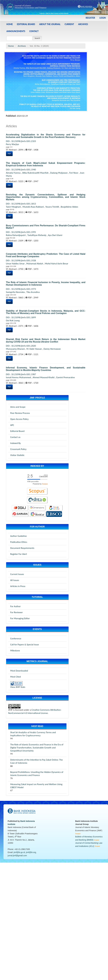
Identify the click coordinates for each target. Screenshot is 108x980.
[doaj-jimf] (20, 508)
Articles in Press (18, 586)
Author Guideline (19, 536)
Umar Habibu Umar (16, 264)
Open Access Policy (19, 419)
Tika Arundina (33, 292)
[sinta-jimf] (37, 500)
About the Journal (50, 24)
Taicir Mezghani (14, 207)
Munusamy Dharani (16, 349)
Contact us (15, 437)
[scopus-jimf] (37, 479)
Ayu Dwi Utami (55, 235)
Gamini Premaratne (65, 377)
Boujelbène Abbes (69, 207)
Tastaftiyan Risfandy (37, 235)
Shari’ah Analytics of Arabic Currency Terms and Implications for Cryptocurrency (33, 734)
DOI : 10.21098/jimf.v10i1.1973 (21, 289)
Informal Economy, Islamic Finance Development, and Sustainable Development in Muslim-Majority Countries (46, 369)
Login (103, 18)
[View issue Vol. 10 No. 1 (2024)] (46, 82)
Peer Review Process (20, 413)
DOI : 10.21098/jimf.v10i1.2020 (21, 346)
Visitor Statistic (17, 455)
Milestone (15, 651)
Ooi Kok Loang (13, 320)
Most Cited (16, 677)
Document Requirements (22, 548)
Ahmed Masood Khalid (44, 377)
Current (69, 24)
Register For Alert (19, 554)
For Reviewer (17, 612)
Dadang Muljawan (59, 173)
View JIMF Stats (18, 687)
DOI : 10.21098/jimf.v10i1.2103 (21, 141)
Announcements (16, 31)
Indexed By (16, 443)
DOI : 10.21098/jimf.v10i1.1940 (21, 170)
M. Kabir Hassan (34, 349)
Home (10, 24)
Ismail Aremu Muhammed (19, 377)
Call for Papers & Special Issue (25, 645)
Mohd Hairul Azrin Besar (56, 264)
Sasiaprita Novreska (16, 292)
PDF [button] (9, 154)
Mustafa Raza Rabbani (33, 207)
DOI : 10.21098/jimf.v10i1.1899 (21, 317)
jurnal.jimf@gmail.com (17, 856)
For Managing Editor (20, 618)
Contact (34, 31)
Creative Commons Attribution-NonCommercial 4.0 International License (35, 711)
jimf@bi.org (31, 852)
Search (37, 38)
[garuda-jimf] (20, 514)
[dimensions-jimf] (37, 508)
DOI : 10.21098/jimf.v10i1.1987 (21, 374)
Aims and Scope (18, 407)
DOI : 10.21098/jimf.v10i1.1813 (21, 204)
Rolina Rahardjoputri (16, 235)
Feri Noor (74, 173)
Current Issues (17, 574)
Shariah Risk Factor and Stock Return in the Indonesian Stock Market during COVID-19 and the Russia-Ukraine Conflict (46, 340)
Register (90, 18)
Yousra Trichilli (53, 207)
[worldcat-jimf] (37, 514)
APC (12, 425)
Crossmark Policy (18, 449)
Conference (16, 639)
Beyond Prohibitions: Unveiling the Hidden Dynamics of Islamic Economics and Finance (37, 774)
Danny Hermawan (52, 349)
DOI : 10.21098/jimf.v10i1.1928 (21, 260)
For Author (16, 606)
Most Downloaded (19, 671)
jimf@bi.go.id (19, 852)
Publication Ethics (19, 542)
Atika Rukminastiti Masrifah (36, 173)
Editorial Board (26, 24)
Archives (83, 24)
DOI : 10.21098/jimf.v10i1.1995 (21, 232)
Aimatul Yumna (14, 173)
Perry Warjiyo (12, 144)
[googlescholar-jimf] (54, 508)
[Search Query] (19, 38)
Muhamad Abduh (35, 264)
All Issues (15, 580)
